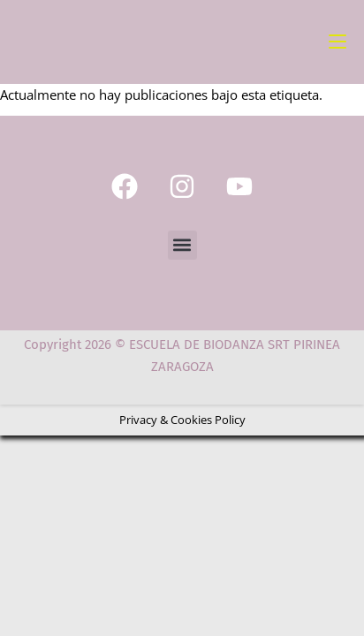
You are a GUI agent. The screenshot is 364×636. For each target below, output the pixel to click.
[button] (182, 245)
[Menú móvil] (337, 42)
